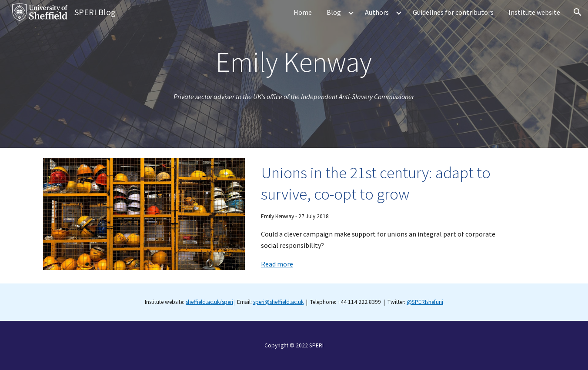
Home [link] (303, 12)
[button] (578, 12)
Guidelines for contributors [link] (453, 12)
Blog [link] (334, 12)
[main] (294, 62)
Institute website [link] (534, 12)
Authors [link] (377, 12)
